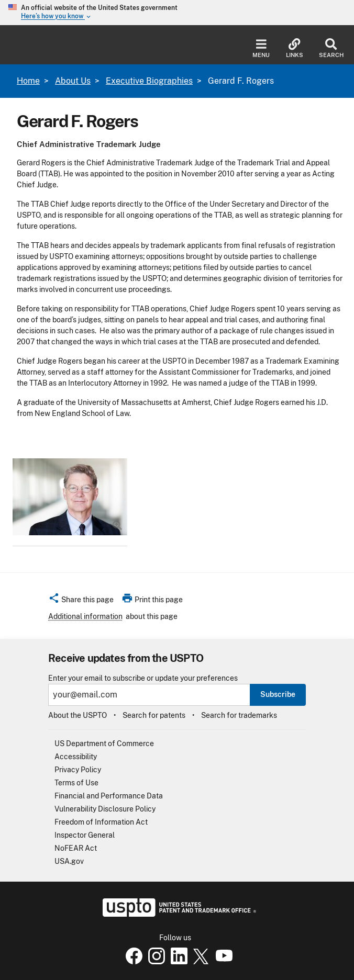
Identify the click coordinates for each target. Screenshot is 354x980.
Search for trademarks (239, 715)
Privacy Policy (78, 770)
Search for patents (154, 715)
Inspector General (85, 835)
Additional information (85, 616)
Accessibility (76, 757)
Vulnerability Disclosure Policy (105, 809)
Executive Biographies (149, 81)
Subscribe (278, 694)
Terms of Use (76, 783)
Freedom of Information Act (101, 822)
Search (331, 48)
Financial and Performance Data (109, 796)
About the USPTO (78, 715)
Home (28, 81)
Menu (261, 48)
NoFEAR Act (76, 848)
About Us (73, 81)
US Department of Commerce (104, 744)
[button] (81, 601)
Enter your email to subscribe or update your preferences (143, 678)
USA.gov (69, 861)
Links (295, 48)
